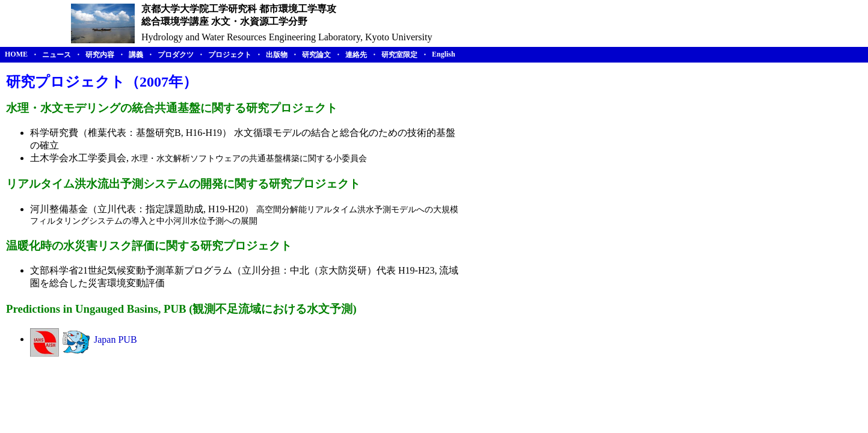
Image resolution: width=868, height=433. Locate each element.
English (444, 54)
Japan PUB (115, 339)
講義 (136, 55)
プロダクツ (176, 55)
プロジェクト (230, 55)
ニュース (57, 55)
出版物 (277, 55)
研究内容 (100, 55)
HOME (16, 54)
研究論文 (316, 55)
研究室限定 (399, 55)
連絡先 (356, 55)
